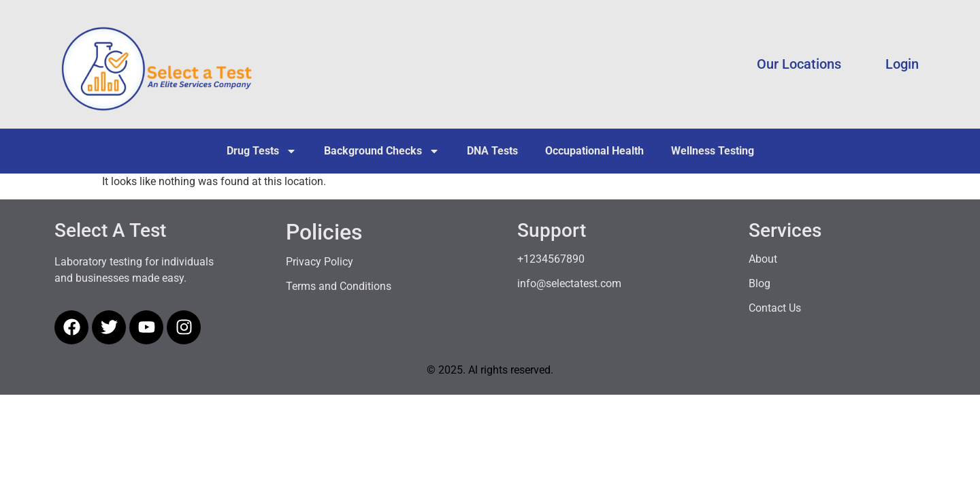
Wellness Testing (713, 151)
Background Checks (382, 151)
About (763, 259)
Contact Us (775, 308)
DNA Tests (492, 151)
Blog (759, 283)
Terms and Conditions (339, 286)
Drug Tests (262, 151)
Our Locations (799, 64)
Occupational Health (594, 151)
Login (902, 64)
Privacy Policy (320, 262)
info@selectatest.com (569, 283)
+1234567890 (551, 259)
